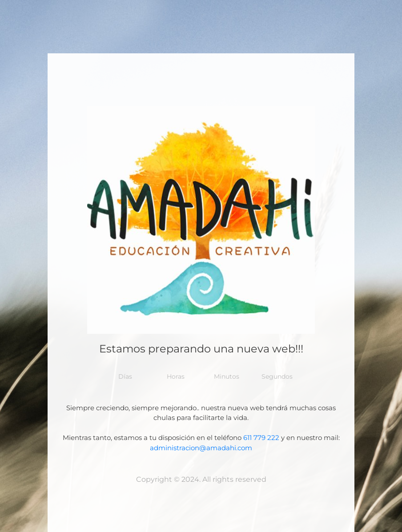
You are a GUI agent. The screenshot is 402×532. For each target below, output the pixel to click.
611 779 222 (261, 438)
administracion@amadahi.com (201, 448)
